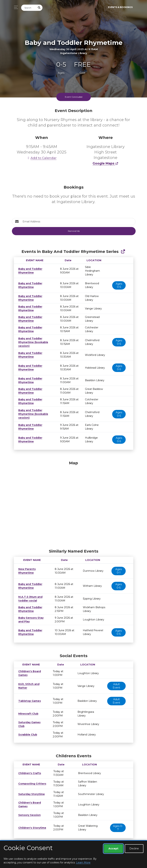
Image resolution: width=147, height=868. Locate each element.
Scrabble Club (27, 731)
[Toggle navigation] (15, 7)
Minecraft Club (27, 710)
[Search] (29, 8)
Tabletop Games (29, 697)
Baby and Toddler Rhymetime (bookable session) (32, 338)
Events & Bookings (120, 7)
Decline (134, 849)
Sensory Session (28, 811)
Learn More (83, 863)
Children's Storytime (31, 824)
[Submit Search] (39, 8)
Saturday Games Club (32, 720)
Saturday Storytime (30, 790)
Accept (113, 849)
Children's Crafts (28, 769)
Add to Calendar (42, 158)
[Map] (74, 500)
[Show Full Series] (123, 252)
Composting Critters (31, 780)
